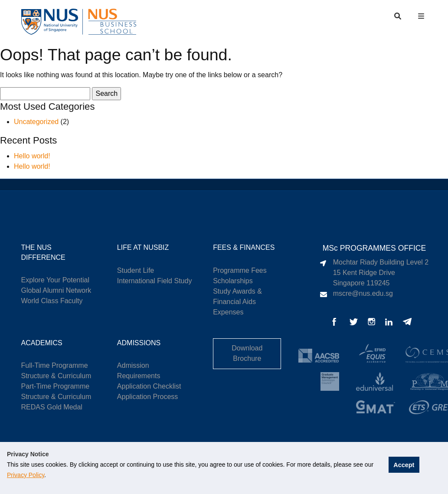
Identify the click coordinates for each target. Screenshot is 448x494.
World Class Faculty (52, 301)
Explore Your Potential (55, 280)
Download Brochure (247, 353)
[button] (422, 16)
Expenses (228, 312)
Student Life (136, 270)
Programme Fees (240, 270)
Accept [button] (404, 465)
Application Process (148, 397)
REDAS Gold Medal (52, 407)
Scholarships (233, 281)
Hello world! (32, 156)
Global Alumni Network (56, 290)
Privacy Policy (26, 475)
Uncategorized (36, 122)
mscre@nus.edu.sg (363, 293)
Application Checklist (149, 386)
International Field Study (155, 281)
